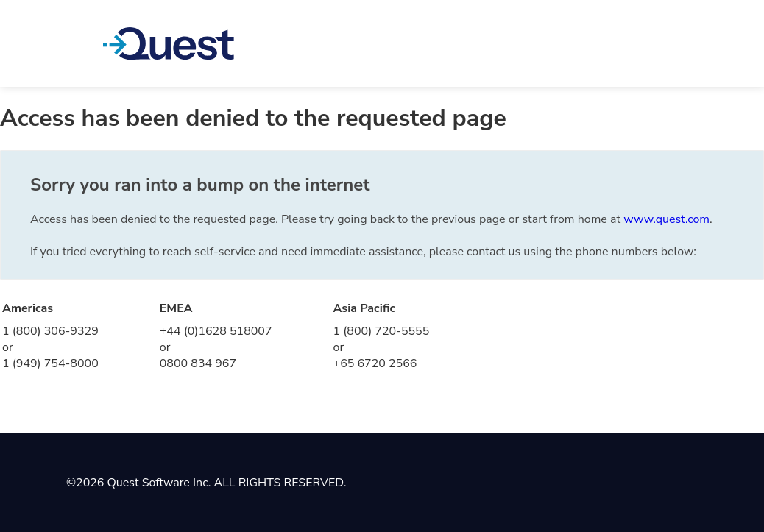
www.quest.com (666, 219)
